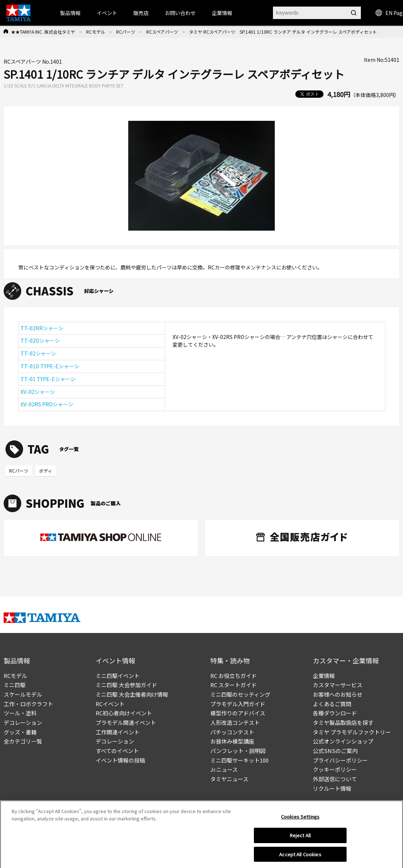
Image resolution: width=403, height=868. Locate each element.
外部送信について (335, 779)
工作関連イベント (118, 732)
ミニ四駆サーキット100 (239, 760)
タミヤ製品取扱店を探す (343, 722)
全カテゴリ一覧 (23, 741)
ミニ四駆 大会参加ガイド (126, 685)
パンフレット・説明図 (238, 751)
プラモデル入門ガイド (238, 704)
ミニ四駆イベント (118, 676)
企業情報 (324, 676)
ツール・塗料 (20, 713)
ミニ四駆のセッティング (240, 694)
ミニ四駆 (15, 685)
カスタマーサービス (338, 685)
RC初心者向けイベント (124, 713)
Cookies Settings (300, 820)
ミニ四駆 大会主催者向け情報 (132, 694)
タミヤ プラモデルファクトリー (352, 732)
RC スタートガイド (234, 685)
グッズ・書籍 (20, 732)
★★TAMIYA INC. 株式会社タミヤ (43, 32)
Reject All (300, 838)
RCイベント (110, 704)
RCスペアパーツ (162, 32)
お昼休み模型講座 (232, 741)
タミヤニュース (229, 779)
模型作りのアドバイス (238, 713)
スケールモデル (23, 694)
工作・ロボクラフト (28, 704)
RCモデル (96, 32)
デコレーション (23, 722)
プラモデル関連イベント (126, 722)
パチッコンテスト (232, 732)
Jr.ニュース (224, 769)
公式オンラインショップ (343, 741)
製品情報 (70, 13)
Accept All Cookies (300, 857)
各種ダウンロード (335, 713)
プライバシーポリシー (340, 760)
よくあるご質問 (332, 704)
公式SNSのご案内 (335, 751)
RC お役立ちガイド (234, 676)
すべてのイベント (117, 751)
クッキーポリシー (335, 769)
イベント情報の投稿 (120, 760)
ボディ (46, 471)
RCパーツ (126, 32)
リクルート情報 (332, 788)
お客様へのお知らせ (338, 694)
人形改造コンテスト (235, 722)
